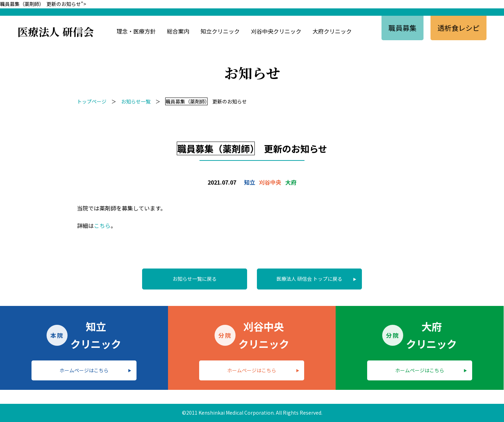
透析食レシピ (458, 28)
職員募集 (402, 28)
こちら (102, 226)
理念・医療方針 (136, 31)
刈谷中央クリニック (276, 31)
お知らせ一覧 (136, 101)
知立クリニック (220, 31)
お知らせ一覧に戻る (195, 279)
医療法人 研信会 (56, 31)
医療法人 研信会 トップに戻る (309, 279)
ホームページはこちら (84, 370)
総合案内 (178, 31)
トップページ (92, 101)
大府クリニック (332, 31)
